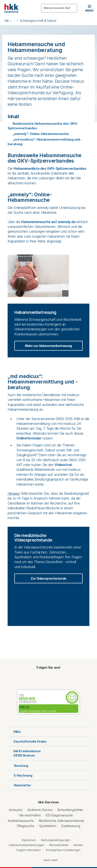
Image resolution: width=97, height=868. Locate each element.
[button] (89, 8)
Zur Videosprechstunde (48, 578)
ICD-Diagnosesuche (59, 815)
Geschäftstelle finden (27, 741)
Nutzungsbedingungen (56, 840)
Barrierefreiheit (59, 845)
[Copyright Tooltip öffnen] (65, 293)
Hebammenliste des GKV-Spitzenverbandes (50, 168)
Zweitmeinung (71, 826)
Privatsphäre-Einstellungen (63, 850)
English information (29, 850)
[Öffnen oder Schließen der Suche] (59, 8)
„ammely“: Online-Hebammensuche (38, 134)
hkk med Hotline (30, 815)
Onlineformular (29, 438)
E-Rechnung (20, 775)
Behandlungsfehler (70, 810)
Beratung (18, 765)
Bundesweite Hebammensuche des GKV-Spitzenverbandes (43, 126)
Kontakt (78, 845)
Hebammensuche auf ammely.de (48, 222)
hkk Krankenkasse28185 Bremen (24, 753)
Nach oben (48, 860)
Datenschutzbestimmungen (27, 845)
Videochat (63, 465)
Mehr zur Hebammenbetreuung (48, 346)
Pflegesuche (26, 826)
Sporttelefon (48, 826)
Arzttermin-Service (40, 810)
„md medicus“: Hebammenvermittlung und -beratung (45, 142)
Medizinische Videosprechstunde (61, 821)
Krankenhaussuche (21, 821)
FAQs (14, 732)
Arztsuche (16, 810)
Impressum (28, 840)
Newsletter (19, 785)
